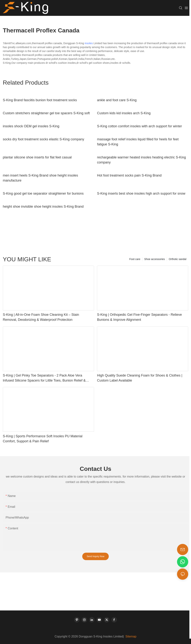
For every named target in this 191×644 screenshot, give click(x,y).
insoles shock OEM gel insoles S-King (31, 126)
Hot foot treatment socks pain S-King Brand (129, 175)
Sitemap (130, 636)
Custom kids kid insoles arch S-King (124, 113)
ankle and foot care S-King (117, 100)
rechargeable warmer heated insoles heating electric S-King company (141, 160)
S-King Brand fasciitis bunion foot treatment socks (40, 100)
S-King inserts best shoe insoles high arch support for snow (141, 193)
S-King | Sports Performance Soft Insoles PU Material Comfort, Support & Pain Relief (43, 439)
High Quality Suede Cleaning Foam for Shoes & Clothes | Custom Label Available (140, 378)
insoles (89, 43)
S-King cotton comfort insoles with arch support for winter (139, 126)
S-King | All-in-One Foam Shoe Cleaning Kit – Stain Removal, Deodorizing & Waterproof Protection (41, 317)
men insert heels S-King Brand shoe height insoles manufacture (40, 178)
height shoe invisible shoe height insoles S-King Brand (43, 207)
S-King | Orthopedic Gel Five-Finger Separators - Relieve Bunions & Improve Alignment (139, 317)
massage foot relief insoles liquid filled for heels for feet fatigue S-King (138, 142)
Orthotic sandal (178, 259)
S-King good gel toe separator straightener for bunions (43, 193)
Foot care (135, 259)
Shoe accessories (155, 259)
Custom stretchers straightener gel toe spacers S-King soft (46, 113)
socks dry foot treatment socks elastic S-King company (43, 139)
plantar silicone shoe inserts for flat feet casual (37, 157)
